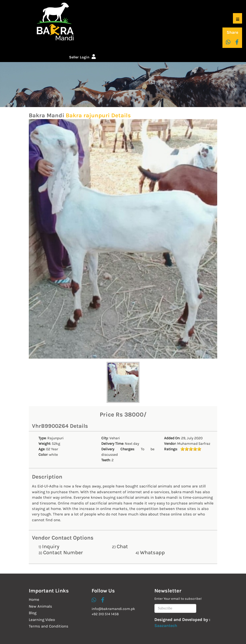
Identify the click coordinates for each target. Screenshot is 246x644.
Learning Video (42, 620)
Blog (33, 613)
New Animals (40, 606)
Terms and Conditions (49, 626)
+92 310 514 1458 (105, 614)
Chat (122, 546)
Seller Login (82, 57)
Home (34, 599)
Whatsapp (152, 553)
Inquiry (51, 546)
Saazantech (166, 626)
